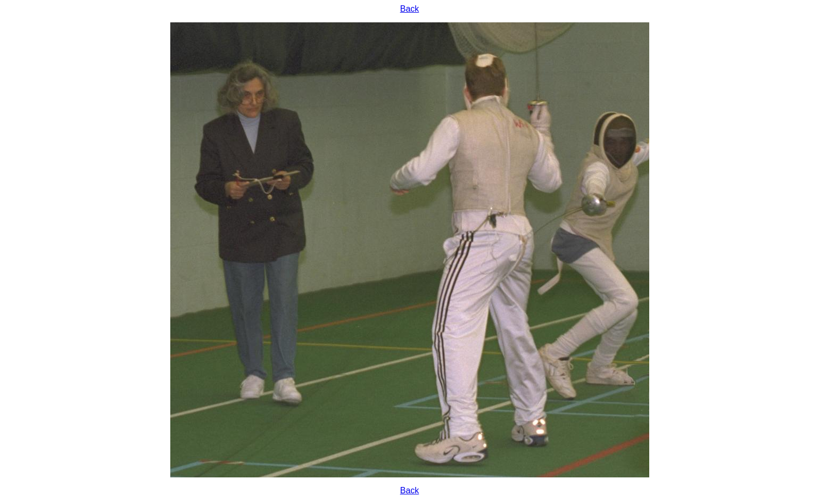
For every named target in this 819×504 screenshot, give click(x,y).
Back (410, 9)
